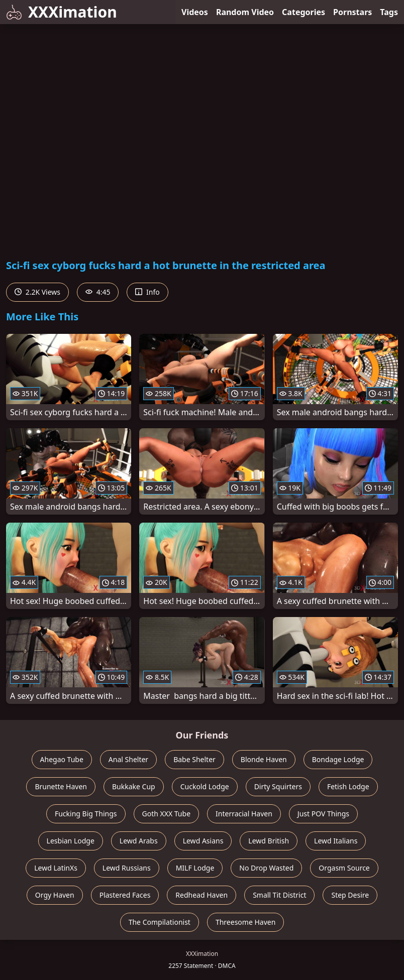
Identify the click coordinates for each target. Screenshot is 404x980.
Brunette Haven (61, 786)
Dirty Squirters (278, 786)
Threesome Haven (245, 922)
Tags (389, 12)
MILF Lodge (195, 868)
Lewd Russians (127, 868)
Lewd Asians (203, 841)
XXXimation (62, 12)
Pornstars (352, 12)
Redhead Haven (201, 895)
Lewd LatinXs (56, 868)
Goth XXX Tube (167, 814)
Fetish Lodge (348, 786)
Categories (304, 12)
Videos (195, 12)
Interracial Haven (244, 814)
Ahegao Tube (62, 759)
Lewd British (269, 841)
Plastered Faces (125, 895)
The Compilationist (160, 922)
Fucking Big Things (86, 814)
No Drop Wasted (266, 868)
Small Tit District (279, 895)
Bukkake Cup (134, 786)
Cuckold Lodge (205, 786)
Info (147, 292)
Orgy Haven (55, 895)
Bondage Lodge (338, 759)
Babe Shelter (194, 759)
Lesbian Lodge (71, 841)
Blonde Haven (264, 759)
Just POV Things (323, 814)
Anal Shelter (128, 759)
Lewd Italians (336, 841)
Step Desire (350, 895)
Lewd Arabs (139, 841)
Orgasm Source (344, 868)
